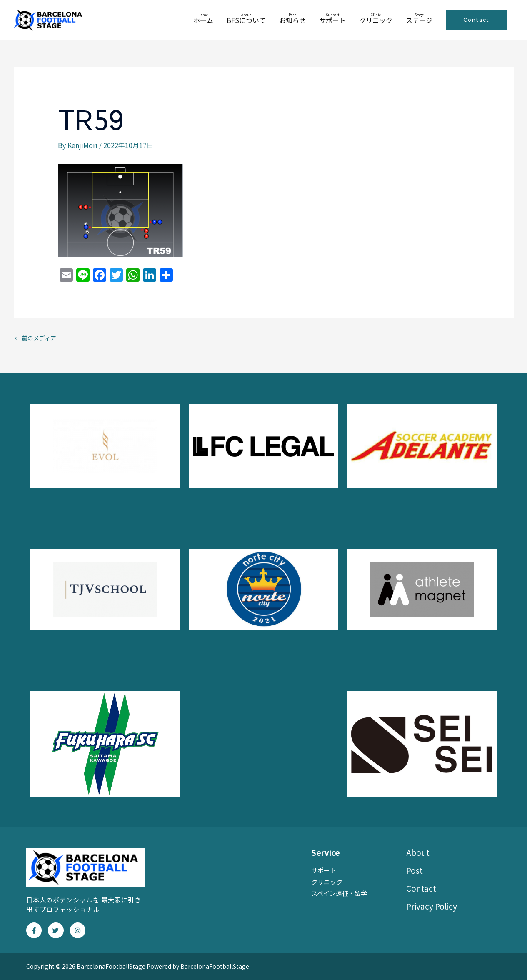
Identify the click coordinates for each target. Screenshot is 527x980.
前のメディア (35, 338)
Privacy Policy (432, 906)
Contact (421, 888)
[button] (476, 20)
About (418, 852)
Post (415, 870)
